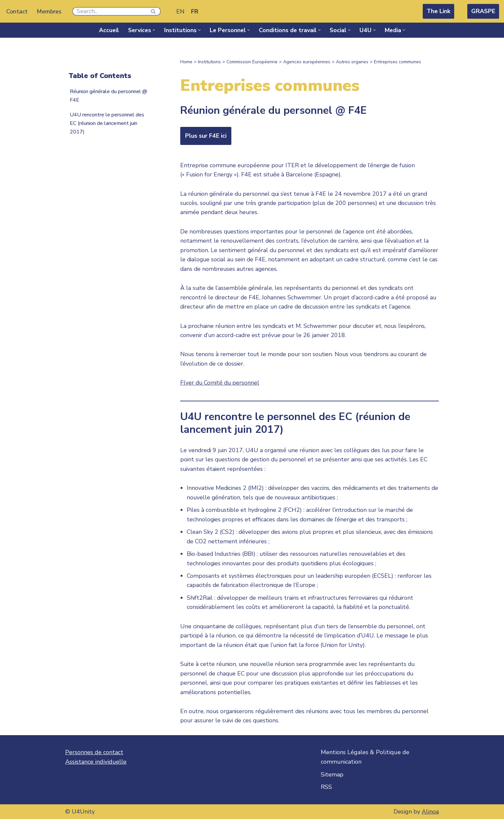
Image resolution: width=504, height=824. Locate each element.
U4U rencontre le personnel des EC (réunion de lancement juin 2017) (109, 124)
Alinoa (430, 816)
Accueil (107, 30)
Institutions (209, 62)
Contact (17, 11)
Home (186, 62)
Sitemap (332, 779)
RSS (326, 792)
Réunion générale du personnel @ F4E (107, 96)
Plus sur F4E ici (206, 136)
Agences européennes (307, 62)
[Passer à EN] (181, 11)
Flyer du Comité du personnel (221, 385)
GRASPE (483, 11)
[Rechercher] (110, 11)
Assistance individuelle (96, 767)
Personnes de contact (94, 757)
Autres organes (352, 62)
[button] (154, 30)
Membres (49, 11)
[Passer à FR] (195, 11)
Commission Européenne (252, 62)
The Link (438, 11)
